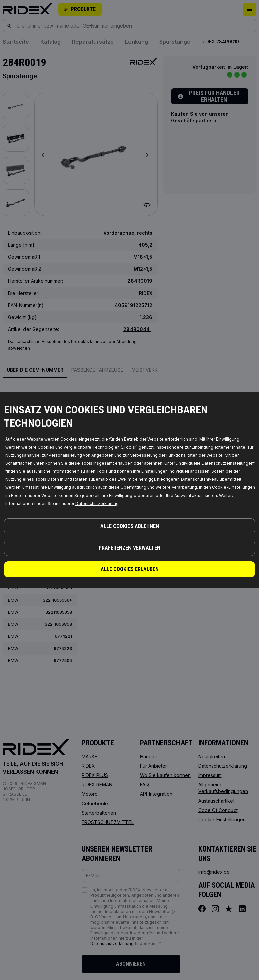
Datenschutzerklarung (97, 503)
